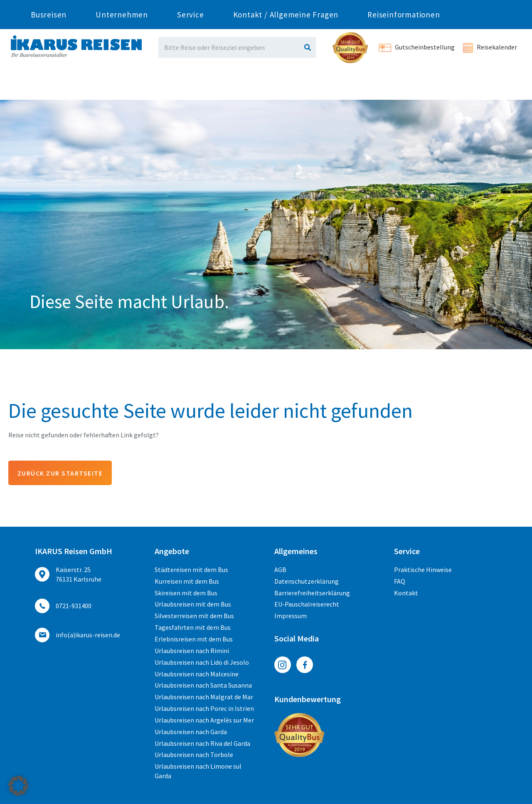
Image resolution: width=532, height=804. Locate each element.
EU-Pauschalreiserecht (307, 604)
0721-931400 (122, 7)
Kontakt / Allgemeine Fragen (286, 85)
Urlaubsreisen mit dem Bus (193, 604)
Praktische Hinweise (423, 570)
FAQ (400, 582)
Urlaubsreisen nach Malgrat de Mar (204, 697)
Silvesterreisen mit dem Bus (194, 616)
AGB (280, 570)
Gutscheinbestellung (417, 47)
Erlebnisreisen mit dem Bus (194, 639)
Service (191, 85)
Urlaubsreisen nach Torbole (194, 755)
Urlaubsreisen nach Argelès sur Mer (204, 720)
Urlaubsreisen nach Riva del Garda (202, 743)
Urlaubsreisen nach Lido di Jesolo (202, 662)
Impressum (291, 616)
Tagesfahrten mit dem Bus (193, 628)
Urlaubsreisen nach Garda (191, 732)
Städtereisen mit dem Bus (191, 570)
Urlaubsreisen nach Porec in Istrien (204, 709)
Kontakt (406, 593)
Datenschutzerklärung (307, 582)
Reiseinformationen (404, 85)
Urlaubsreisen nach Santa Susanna (203, 686)
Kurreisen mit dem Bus (187, 582)
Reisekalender (490, 47)
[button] (18, 786)
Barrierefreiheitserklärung (312, 593)
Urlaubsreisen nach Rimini (192, 651)
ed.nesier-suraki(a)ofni (88, 635)
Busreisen (49, 85)
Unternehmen (122, 85)
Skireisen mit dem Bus (186, 593)
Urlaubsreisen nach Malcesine (197, 674)
